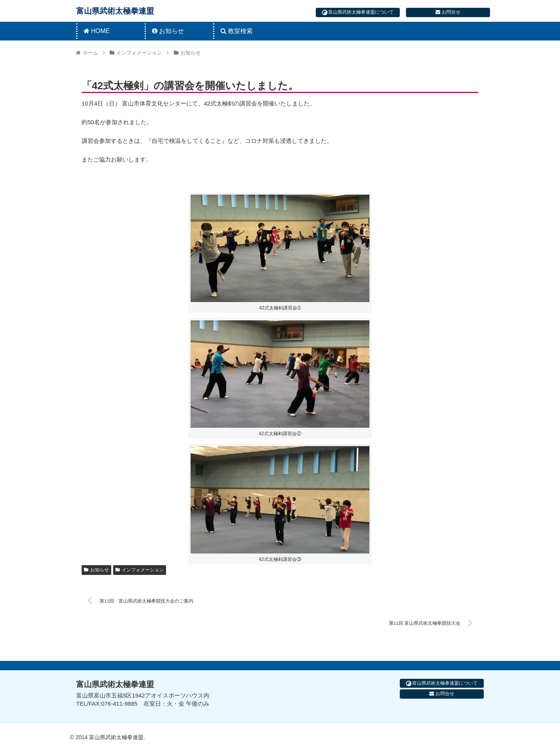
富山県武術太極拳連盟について (358, 12)
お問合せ (448, 12)
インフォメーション (140, 570)
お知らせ (96, 570)
